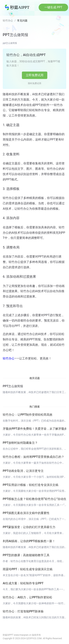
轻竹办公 (8, 21)
